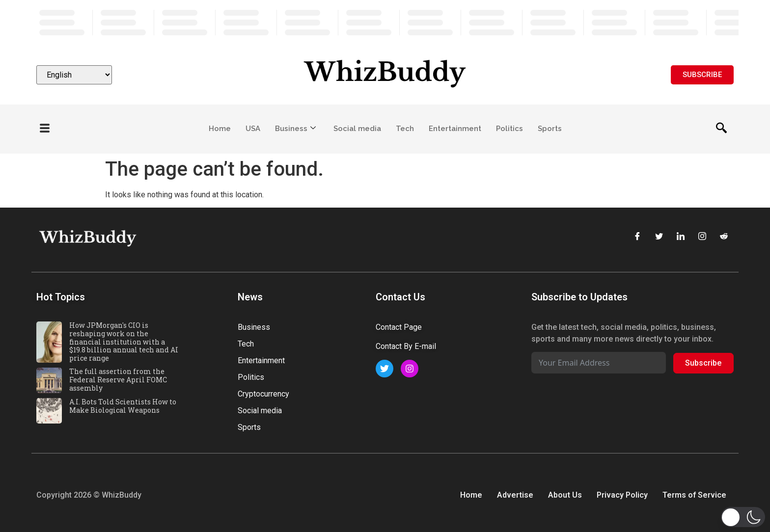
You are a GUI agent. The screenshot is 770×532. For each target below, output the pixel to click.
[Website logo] (385, 75)
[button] (743, 517)
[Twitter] (659, 237)
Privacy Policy (622, 495)
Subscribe (703, 363)
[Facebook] (637, 237)
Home (220, 129)
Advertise (515, 495)
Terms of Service (694, 495)
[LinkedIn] (681, 237)
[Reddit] (724, 237)
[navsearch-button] (721, 129)
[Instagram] (702, 237)
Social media (357, 129)
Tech (405, 129)
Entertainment (455, 129)
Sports (550, 129)
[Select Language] (74, 75)
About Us (565, 495)
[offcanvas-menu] (45, 129)
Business (295, 129)
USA (253, 129)
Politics (509, 129)
